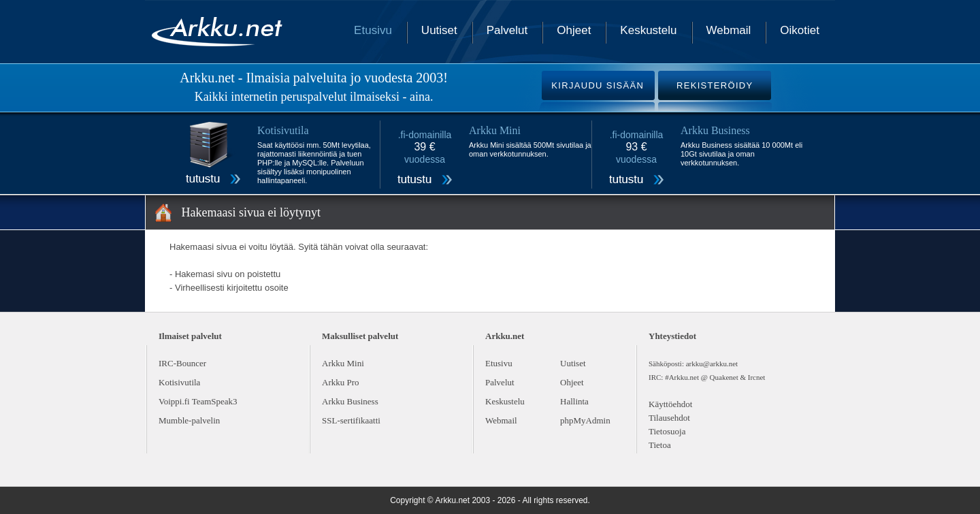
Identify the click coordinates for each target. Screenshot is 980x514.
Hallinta (574, 401)
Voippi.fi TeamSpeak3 (198, 401)
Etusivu (373, 30)
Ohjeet (574, 30)
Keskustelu (648, 30)
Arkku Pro (341, 382)
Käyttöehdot (670, 404)
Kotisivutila (179, 382)
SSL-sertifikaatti (351, 420)
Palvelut (507, 30)
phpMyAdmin (585, 420)
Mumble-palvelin (189, 420)
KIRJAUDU (598, 85)
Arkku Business (350, 401)
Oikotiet (800, 30)
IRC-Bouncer (182, 363)
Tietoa (660, 445)
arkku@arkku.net (712, 364)
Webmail (729, 30)
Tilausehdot (669, 418)
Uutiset (439, 30)
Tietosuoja (667, 431)
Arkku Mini (343, 363)
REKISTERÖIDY (715, 85)
